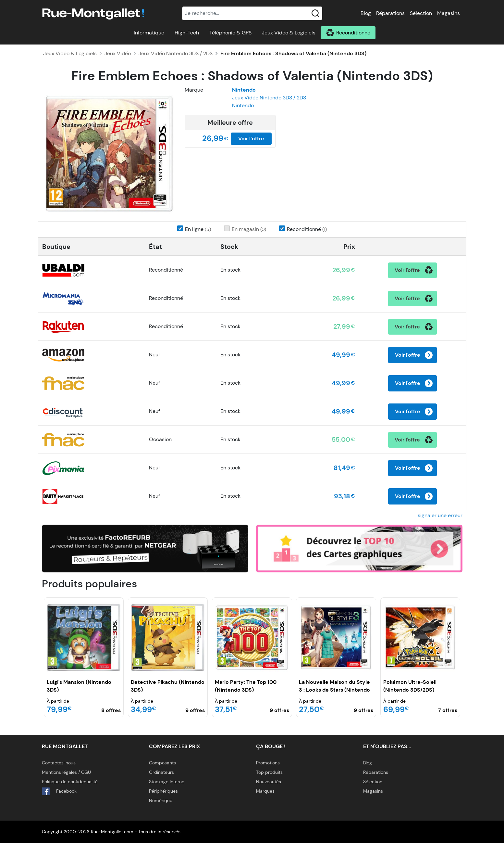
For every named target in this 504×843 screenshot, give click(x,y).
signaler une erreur (440, 515)
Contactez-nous (59, 763)
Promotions (268, 763)
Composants (162, 763)
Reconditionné (353, 33)
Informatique (149, 33)
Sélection (421, 13)
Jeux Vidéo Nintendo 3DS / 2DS (176, 53)
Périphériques (163, 791)
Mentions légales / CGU (66, 772)
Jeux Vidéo (118, 53)
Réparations (390, 13)
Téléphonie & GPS (230, 33)
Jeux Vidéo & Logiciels (289, 33)
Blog (366, 13)
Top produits (269, 772)
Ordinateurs (161, 772)
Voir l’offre (251, 139)
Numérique (161, 800)
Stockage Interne (167, 782)
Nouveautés (269, 782)
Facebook (59, 791)
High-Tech (187, 33)
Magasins (449, 13)
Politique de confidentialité (70, 782)
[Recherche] (252, 13)
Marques (265, 791)
